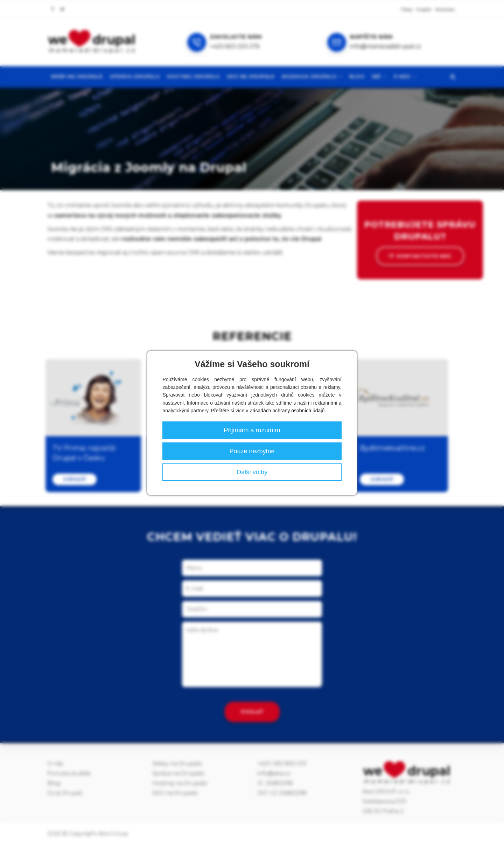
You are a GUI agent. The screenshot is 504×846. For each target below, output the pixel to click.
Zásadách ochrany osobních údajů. (288, 411)
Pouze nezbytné (252, 451)
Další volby (252, 472)
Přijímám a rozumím (252, 430)
